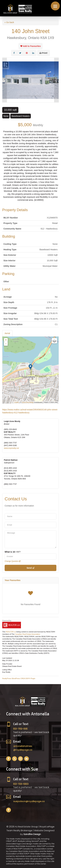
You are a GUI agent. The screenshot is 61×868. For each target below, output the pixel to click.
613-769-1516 (20, 729)
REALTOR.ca (11, 632)
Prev (5, 80)
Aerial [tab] (7, 333)
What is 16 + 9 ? (12, 552)
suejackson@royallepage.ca (29, 801)
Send (30, 568)
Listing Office (7, 670)
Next (56, 80)
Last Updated (7, 658)
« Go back (9, 22)
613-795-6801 (21, 784)
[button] (55, 6)
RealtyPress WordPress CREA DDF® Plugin (19, 678)
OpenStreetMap (28, 402)
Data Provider (7, 664)
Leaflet (16, 402)
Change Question (13, 561)
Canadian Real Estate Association (27, 634)
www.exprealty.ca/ (11, 448)
